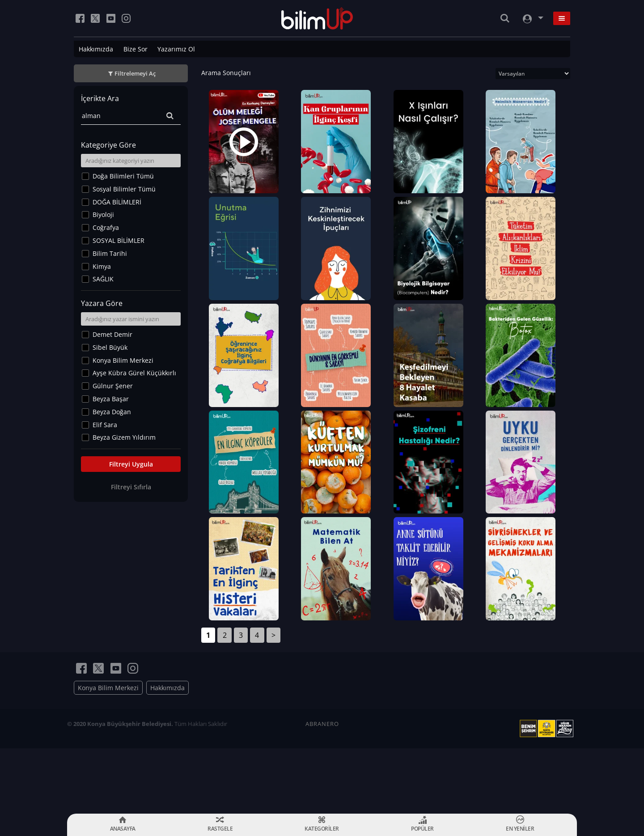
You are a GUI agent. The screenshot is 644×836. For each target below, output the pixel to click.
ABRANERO (322, 789)
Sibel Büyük (110, 347)
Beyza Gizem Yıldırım (124, 437)
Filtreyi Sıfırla (131, 487)
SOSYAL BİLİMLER (119, 240)
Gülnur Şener (113, 386)
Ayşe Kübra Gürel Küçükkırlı (134, 373)
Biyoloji (103, 214)
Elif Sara (105, 425)
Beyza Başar (111, 399)
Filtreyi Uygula (131, 464)
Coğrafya (106, 227)
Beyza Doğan (112, 412)
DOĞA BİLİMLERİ (117, 202)
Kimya (102, 266)
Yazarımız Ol (176, 49)
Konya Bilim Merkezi (123, 360)
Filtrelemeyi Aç (135, 73)
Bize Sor (136, 49)
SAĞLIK (103, 279)
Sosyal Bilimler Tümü (124, 189)
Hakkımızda (96, 49)
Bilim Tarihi (110, 253)
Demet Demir (112, 334)
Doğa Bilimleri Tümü (123, 176)
